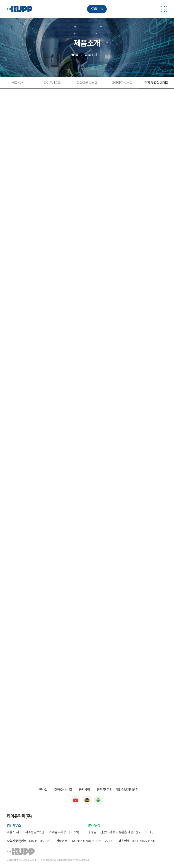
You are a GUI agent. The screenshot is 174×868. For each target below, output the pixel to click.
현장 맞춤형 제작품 (157, 83)
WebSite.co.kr (82, 860)
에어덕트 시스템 (122, 83)
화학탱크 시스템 (87, 83)
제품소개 (17, 83)
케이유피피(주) (20, 9)
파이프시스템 (52, 83)
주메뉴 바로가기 (0, 0)
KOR (94, 9)
